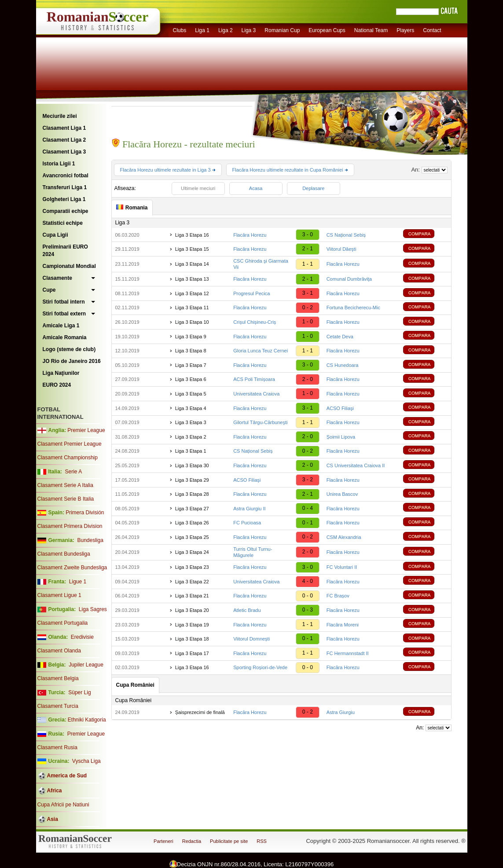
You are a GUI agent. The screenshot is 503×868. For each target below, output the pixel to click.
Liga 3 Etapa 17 (192, 653)
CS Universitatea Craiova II (356, 465)
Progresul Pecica (252, 293)
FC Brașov (338, 596)
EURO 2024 (57, 385)
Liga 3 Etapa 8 (191, 351)
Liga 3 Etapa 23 (192, 567)
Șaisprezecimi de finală (200, 712)
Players (405, 30)
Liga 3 (249, 30)
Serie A (73, 472)
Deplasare (313, 188)
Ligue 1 (78, 582)
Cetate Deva (340, 337)
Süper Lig (79, 692)
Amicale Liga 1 (61, 326)
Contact (432, 30)
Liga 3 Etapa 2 (191, 437)
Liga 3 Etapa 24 (192, 552)
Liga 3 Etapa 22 (192, 582)
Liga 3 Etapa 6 (191, 379)
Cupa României (134, 700)
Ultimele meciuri (198, 188)
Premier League (86, 430)
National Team (371, 30)
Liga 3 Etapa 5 (191, 394)
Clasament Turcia (58, 706)
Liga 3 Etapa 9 (191, 337)
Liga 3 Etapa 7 (191, 365)
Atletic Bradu (247, 610)
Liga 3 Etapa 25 (192, 537)
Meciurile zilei (60, 116)
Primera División (85, 513)
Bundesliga (90, 540)
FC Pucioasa (247, 523)
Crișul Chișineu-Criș (255, 322)
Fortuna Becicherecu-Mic (353, 308)
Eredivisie (82, 637)
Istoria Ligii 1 (59, 164)
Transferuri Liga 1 (65, 187)
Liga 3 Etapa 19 (192, 625)
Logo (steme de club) (69, 349)
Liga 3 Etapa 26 (192, 523)
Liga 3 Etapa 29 (192, 480)
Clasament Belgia (58, 678)
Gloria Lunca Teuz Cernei (261, 351)
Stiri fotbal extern (64, 314)
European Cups (327, 30)
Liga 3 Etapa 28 (192, 494)
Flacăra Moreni (343, 625)
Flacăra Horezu (250, 235)
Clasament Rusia (57, 747)
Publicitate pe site (229, 841)
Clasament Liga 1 (64, 128)
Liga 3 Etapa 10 (192, 322)
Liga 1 (202, 30)
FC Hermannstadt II (348, 653)
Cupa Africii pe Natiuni (63, 805)
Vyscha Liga (86, 761)
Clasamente (57, 278)
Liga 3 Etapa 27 (192, 509)
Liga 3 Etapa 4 (191, 408)
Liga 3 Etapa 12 (192, 293)
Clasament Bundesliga (64, 554)
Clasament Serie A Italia (65, 485)
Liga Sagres (93, 609)
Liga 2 (226, 30)
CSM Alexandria (344, 537)
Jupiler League (86, 665)
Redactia (192, 841)
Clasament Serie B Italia (66, 499)
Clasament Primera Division (70, 526)
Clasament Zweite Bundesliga (72, 568)
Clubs (180, 30)
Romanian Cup (282, 30)
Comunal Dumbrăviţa (349, 279)
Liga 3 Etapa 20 (192, 610)
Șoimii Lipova (341, 437)
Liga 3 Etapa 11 (192, 308)
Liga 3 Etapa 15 (192, 249)
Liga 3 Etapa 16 (192, 235)
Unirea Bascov (342, 494)
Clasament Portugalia (63, 623)
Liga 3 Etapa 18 (192, 639)
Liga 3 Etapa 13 (192, 279)
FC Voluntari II (342, 567)
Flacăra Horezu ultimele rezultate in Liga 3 (168, 170)
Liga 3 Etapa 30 (192, 465)
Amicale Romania (65, 337)
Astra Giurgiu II (249, 509)
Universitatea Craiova (256, 394)
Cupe (49, 290)
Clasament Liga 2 (64, 140)
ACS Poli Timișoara (254, 379)
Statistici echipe (63, 223)
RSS (262, 841)
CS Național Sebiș (346, 235)
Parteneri (163, 841)
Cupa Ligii (55, 235)
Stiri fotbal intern (64, 302)
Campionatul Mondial (69, 266)
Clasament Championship (68, 458)
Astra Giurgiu (341, 712)
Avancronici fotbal (66, 176)
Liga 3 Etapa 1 (191, 451)
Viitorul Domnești (252, 639)
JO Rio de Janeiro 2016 (72, 361)
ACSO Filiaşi (340, 408)
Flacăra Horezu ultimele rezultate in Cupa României (290, 170)
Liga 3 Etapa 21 (192, 596)
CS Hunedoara (343, 365)
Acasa (256, 188)
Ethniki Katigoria (87, 720)
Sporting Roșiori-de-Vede (260, 667)
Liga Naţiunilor (61, 373)
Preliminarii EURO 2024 (65, 251)
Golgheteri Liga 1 (64, 199)
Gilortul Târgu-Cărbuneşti (260, 422)
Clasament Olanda (59, 651)
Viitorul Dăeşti (341, 249)
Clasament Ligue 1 (59, 595)
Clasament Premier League (70, 444)
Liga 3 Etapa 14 (192, 264)
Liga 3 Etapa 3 (191, 422)
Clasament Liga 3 (64, 152)
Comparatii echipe (66, 211)
